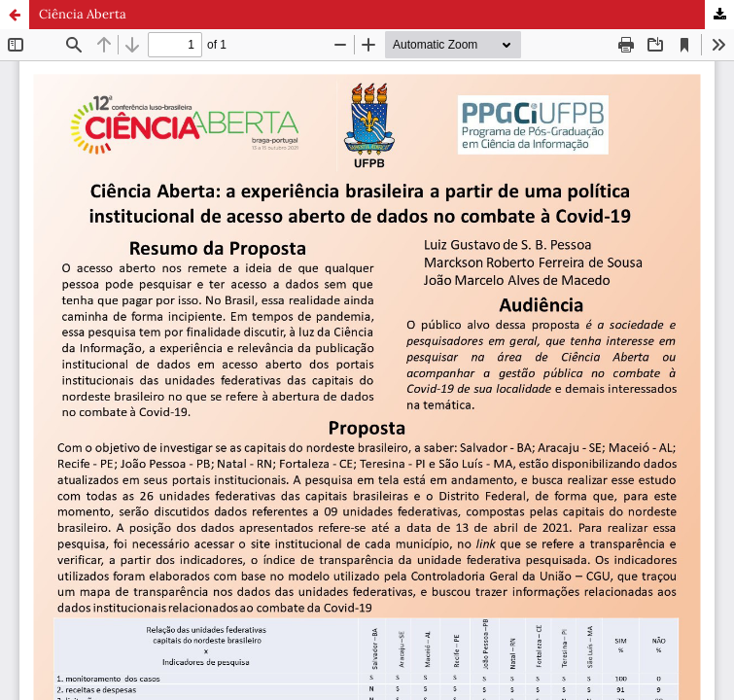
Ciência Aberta (83, 14)
